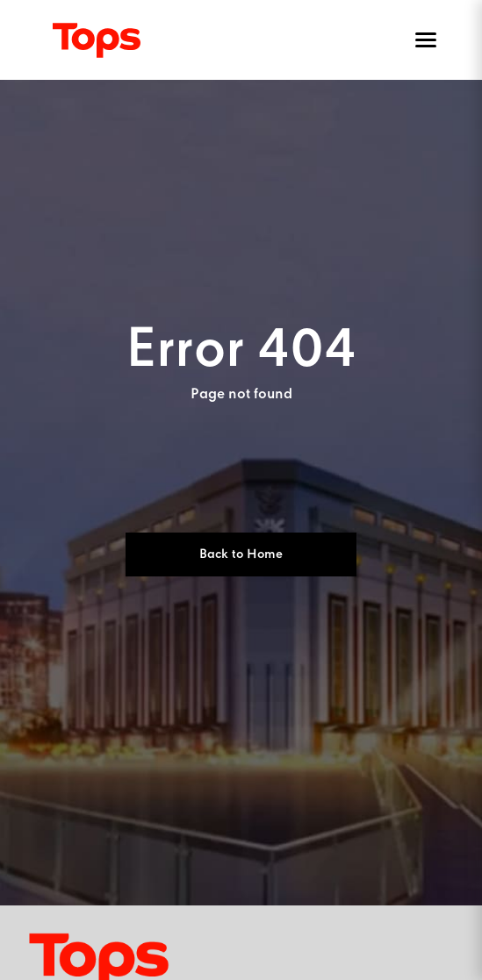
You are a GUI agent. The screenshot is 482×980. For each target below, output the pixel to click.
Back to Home (241, 554)
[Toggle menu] (422, 40)
